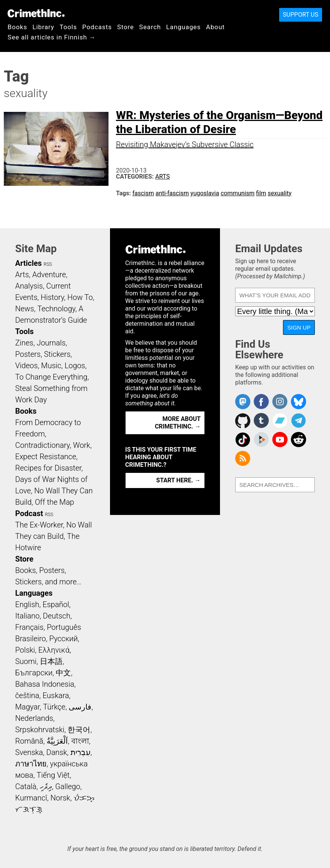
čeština (27, 695)
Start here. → (178, 480)
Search (150, 27)
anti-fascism (172, 193)
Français (29, 627)
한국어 (79, 730)
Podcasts (97, 27)
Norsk (60, 798)
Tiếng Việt (53, 775)
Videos (27, 366)
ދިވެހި (46, 786)
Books (17, 27)
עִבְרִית (81, 752)
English (27, 604)
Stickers (57, 354)
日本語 (51, 661)
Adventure (49, 275)
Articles (28, 263)
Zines (24, 343)
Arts (163, 177)
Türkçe (54, 707)
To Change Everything (51, 377)
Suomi (26, 661)
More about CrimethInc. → (178, 423)
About (215, 27)
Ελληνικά (54, 650)
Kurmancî (31, 798)
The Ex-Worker (39, 525)
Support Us (301, 15)
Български (34, 673)
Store (126, 27)
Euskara (56, 695)
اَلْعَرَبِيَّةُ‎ (57, 741)
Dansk (57, 752)
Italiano (27, 616)
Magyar (27, 707)
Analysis (29, 286)
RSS (48, 264)
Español (56, 604)
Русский (64, 639)
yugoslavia (205, 193)
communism (238, 193)
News (25, 309)
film (261, 193)
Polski (25, 650)
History (52, 297)
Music (51, 366)
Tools (68, 27)
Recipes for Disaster (48, 468)
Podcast (29, 513)
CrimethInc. (36, 13)
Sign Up (299, 327)
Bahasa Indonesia (45, 684)
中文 (63, 673)
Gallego (68, 786)
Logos (75, 366)
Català (26, 786)
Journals (51, 343)
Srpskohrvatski (40, 730)
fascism (143, 193)
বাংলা (80, 741)
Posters (28, 354)
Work (82, 445)
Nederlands (34, 718)
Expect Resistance (46, 457)
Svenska (29, 752)
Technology (57, 309)
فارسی (80, 707)
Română (29, 741)
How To (80, 297)
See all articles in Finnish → (52, 37)
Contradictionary (42, 445)
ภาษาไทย (31, 764)
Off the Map (54, 502)
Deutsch (57, 616)
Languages (183, 27)
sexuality (280, 193)
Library (43, 27)
